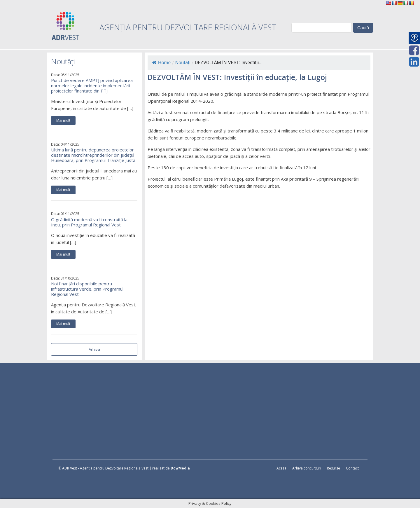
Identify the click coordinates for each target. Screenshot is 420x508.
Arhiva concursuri (307, 468)
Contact (352, 468)
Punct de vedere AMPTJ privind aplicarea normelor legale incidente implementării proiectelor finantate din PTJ (92, 85)
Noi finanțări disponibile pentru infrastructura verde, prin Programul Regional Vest (87, 289)
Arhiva (94, 349)
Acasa (281, 468)
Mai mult (63, 120)
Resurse (334, 468)
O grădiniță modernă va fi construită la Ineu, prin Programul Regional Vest (89, 222)
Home (161, 63)
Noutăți (183, 63)
